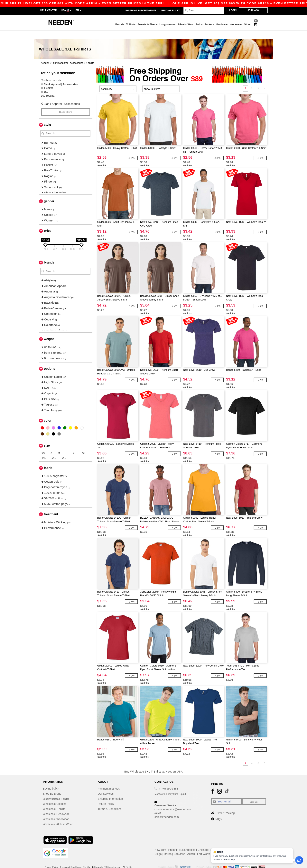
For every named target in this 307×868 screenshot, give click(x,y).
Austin (191, 845)
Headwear (222, 24)
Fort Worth (204, 845)
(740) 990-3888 (169, 780)
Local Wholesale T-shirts (58, 790)
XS (43, 444)
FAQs (218, 810)
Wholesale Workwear (56, 810)
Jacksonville (220, 845)
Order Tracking (226, 804)
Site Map (87, 858)
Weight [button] (49, 330)
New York (160, 841)
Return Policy (106, 795)
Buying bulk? (171, 10)
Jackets (209, 24)
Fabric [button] (48, 459)
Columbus (235, 845)
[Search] (204, 10)
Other (247, 24)
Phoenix (173, 841)
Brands (120, 24)
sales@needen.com (167, 808)
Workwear (236, 24)
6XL (64, 449)
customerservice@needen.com (173, 801)
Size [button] (47, 437)
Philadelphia (217, 841)
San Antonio (247, 841)
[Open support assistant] (299, 860)
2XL (84, 444)
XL (74, 444)
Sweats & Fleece (147, 24)
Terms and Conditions (70, 858)
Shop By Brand (52, 785)
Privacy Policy (51, 858)
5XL (54, 449)
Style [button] (47, 116)
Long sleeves (167, 24)
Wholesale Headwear (56, 805)
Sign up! (254, 793)
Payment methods (109, 780)
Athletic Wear (186, 24)
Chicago (203, 841)
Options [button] (50, 360)
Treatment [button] (51, 505)
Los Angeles (188, 841)
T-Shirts (131, 24)
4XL (44, 449)
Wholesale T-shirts (54, 800)
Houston (232, 841)
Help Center (49, 10)
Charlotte (249, 845)
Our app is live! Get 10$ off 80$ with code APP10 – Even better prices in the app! (180, 3)
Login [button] (233, 10)
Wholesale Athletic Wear (58, 815)
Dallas (168, 845)
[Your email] (226, 793)
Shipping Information (140, 10)
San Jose (179, 845)
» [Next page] (264, 80)
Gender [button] (49, 192)
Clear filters (66, 103)
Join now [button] (253, 10)
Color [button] (48, 412)
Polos (199, 24)
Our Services (106, 785)
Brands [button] (49, 254)
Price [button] (48, 222)
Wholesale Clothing (55, 795)
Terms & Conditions (110, 800)
